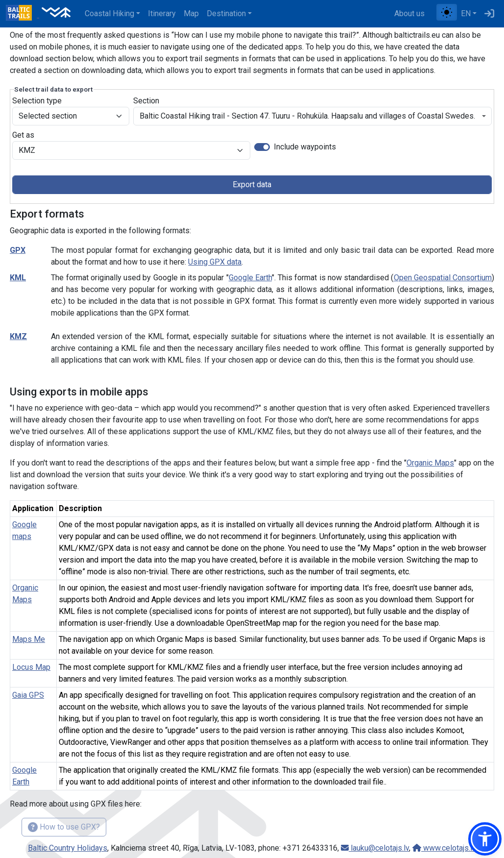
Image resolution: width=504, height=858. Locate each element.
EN (466, 13)
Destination (226, 13)
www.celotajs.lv (444, 848)
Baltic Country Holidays (68, 848)
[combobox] (312, 116)
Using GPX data (215, 262)
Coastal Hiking (109, 13)
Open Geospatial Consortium (443, 278)
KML (18, 278)
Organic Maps (430, 463)
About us (409, 13)
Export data (252, 184)
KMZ (18, 336)
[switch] (262, 147)
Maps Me (29, 639)
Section (146, 101)
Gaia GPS (28, 695)
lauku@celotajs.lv (375, 848)
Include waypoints (305, 147)
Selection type (37, 101)
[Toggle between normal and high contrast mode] (447, 12)
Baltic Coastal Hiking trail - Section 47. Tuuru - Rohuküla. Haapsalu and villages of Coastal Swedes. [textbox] (307, 116)
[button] (485, 839)
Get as (23, 135)
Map (191, 13)
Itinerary (162, 13)
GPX (18, 250)
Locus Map (31, 667)
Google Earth (250, 278)
